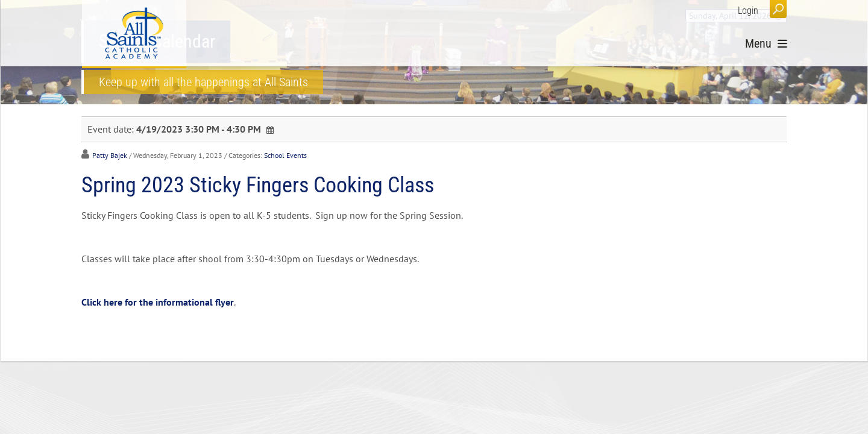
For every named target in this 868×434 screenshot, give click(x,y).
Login (748, 11)
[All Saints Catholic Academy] (134, 33)
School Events (285, 155)
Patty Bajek (110, 155)
